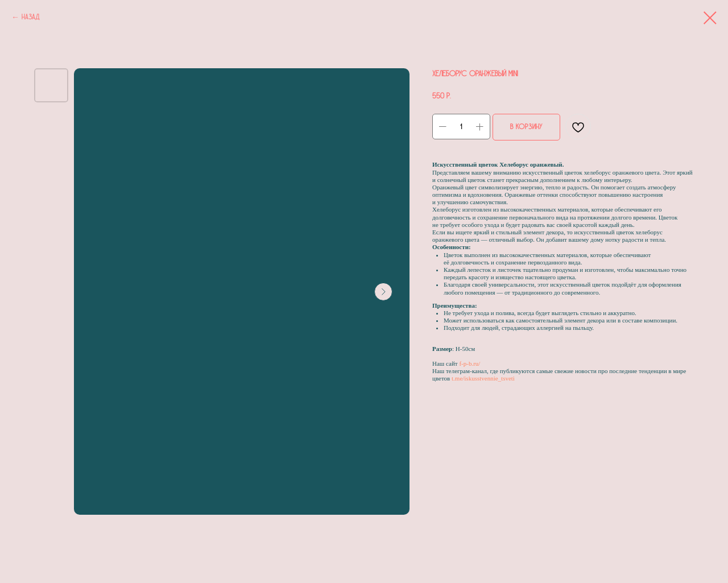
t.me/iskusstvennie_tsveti (483, 378)
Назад (31, 17)
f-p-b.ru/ (470, 363)
